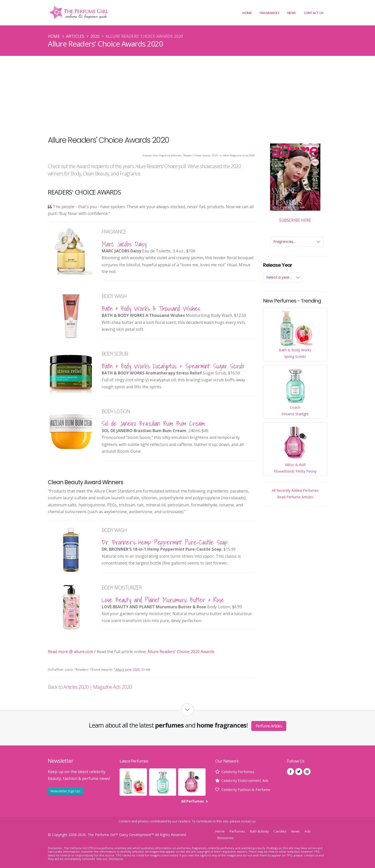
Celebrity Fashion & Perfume (249, 789)
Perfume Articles (269, 726)
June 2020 (249, 155)
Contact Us (314, 13)
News (292, 13)
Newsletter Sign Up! (65, 791)
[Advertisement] (188, 94)
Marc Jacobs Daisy (124, 244)
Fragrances (269, 13)
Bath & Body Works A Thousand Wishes (151, 308)
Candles (284, 831)
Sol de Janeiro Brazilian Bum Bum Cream (153, 423)
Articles (75, 36)
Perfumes (238, 831)
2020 (95, 36)
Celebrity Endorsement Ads (247, 780)
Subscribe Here (295, 183)
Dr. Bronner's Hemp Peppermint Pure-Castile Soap (165, 542)
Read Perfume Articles (295, 497)
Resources (226, 837)
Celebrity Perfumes (240, 772)
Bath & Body (262, 831)
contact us (248, 821)
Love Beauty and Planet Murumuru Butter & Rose (163, 600)
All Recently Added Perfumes (295, 490)
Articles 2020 (76, 687)
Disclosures (117, 859)
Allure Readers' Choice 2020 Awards (181, 652)
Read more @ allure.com (70, 652)
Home (247, 13)
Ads (313, 831)
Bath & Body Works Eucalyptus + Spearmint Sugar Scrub (173, 366)
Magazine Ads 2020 (113, 687)
